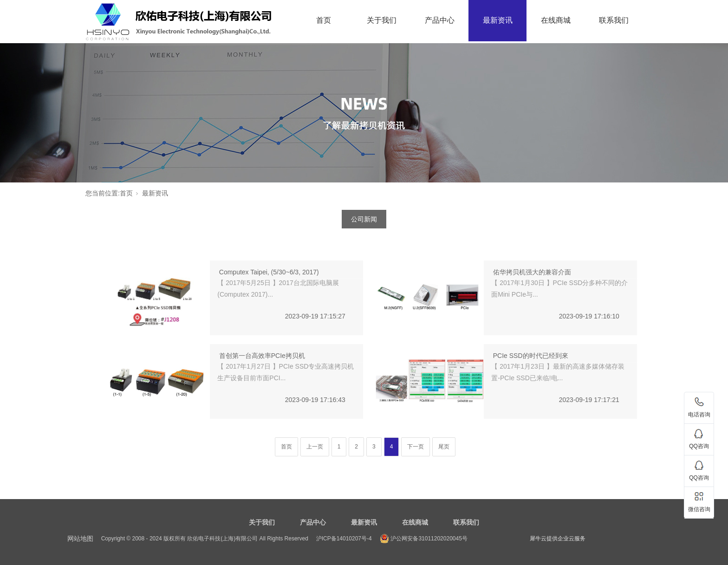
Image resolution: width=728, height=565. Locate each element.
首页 (324, 20)
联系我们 (614, 20)
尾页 (444, 447)
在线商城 (556, 20)
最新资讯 (498, 20)
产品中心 (440, 20)
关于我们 (382, 20)
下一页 (416, 447)
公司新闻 (364, 219)
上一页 (315, 447)
